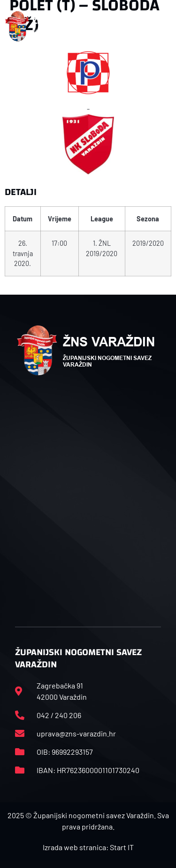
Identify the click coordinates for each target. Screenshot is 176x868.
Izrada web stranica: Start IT (88, 847)
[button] (166, 26)
